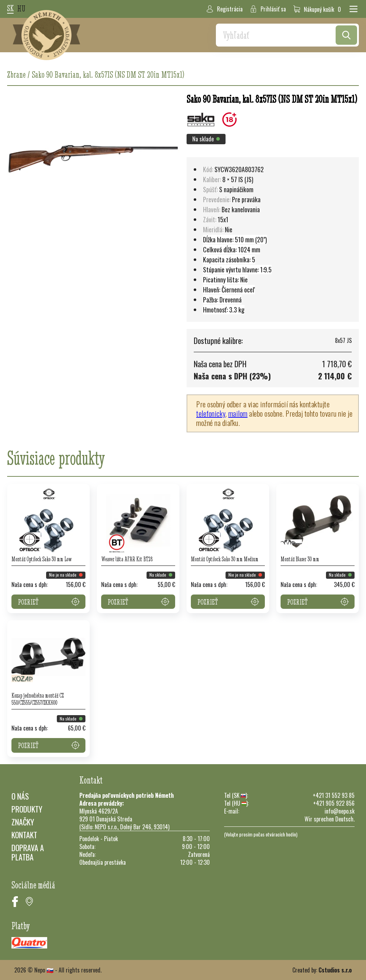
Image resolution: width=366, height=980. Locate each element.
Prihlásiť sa (268, 9)
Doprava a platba (28, 852)
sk (10, 9)
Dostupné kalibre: (218, 340)
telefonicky (211, 413)
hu (21, 9)
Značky (23, 822)
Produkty (27, 809)
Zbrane (16, 74)
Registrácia (224, 9)
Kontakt (24, 835)
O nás (20, 796)
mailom (238, 413)
